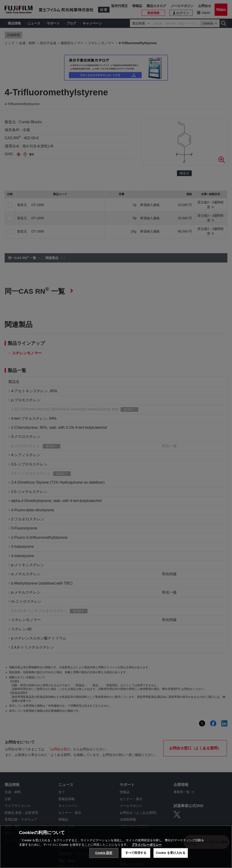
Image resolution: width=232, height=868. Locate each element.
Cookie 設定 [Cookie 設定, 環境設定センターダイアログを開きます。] (104, 853)
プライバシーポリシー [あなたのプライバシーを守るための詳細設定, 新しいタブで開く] (147, 845)
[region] (116, 847)
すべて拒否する (136, 853)
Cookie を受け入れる (171, 853)
